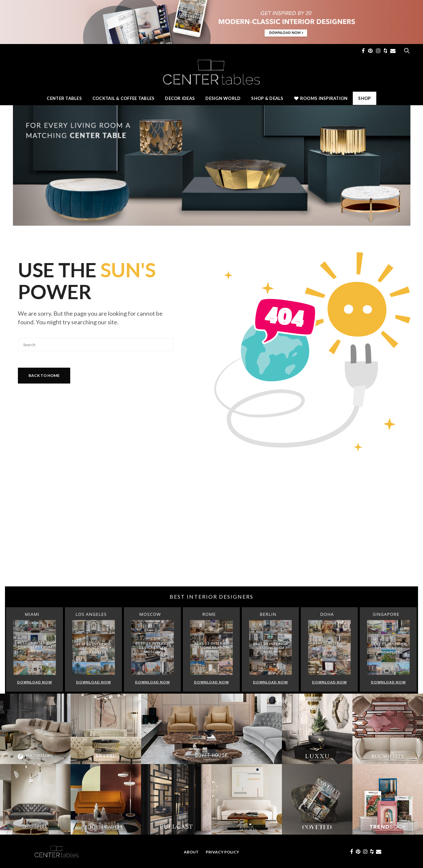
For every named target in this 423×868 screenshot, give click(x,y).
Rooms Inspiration (321, 98)
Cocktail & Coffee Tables (123, 98)
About (191, 852)
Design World (223, 98)
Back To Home (44, 375)
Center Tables (64, 98)
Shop (364, 98)
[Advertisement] (212, 533)
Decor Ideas (180, 98)
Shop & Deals (267, 98)
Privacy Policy (222, 852)
